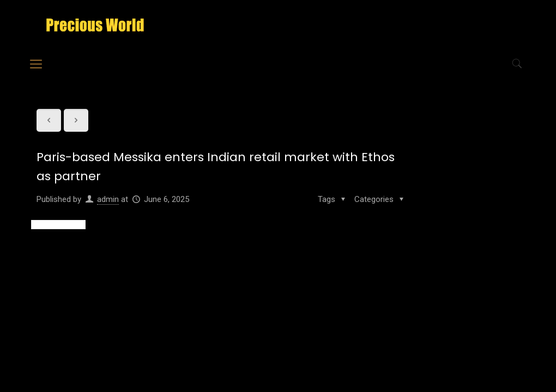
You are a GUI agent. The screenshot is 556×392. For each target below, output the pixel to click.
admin (108, 199)
